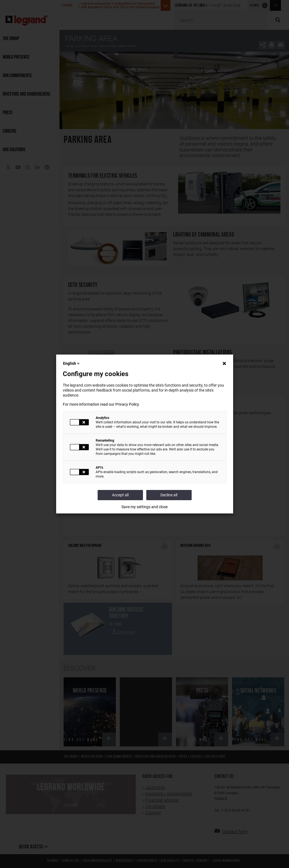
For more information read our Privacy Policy (101, 404)
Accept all (120, 495)
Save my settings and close (144, 507)
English (72, 363)
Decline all (169, 495)
